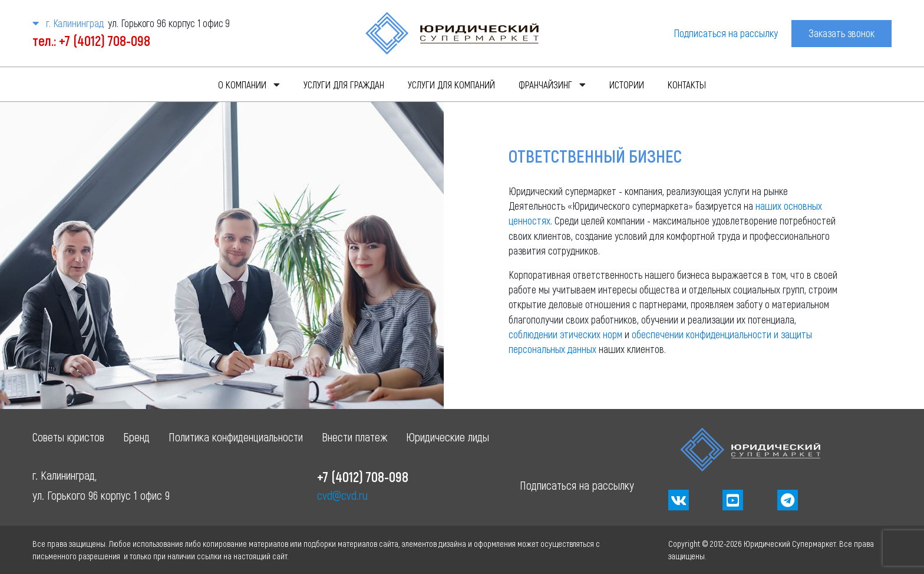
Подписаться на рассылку (726, 33)
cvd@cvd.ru (342, 495)
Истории (627, 84)
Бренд (136, 437)
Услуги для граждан (344, 84)
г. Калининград (68, 23)
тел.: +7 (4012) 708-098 (91, 40)
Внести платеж (354, 437)
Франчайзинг (545, 84)
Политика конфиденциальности (236, 437)
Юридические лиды (448, 437)
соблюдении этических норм (565, 334)
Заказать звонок (841, 33)
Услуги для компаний (451, 84)
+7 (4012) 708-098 (363, 476)
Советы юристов (68, 437)
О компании (242, 84)
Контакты (687, 84)
